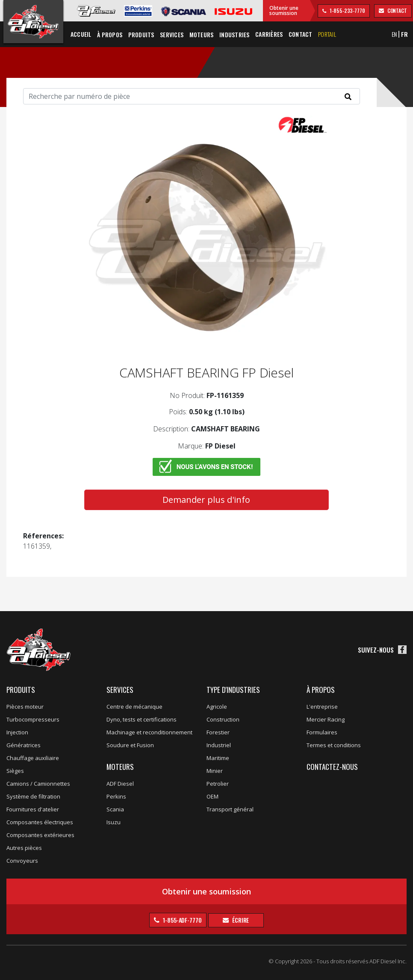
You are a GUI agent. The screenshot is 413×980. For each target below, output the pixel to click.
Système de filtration (33, 796)
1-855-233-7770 (347, 10)
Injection (17, 732)
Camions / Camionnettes (38, 784)
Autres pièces (24, 848)
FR (404, 34)
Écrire (240, 920)
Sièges (15, 771)
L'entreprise (322, 707)
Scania (115, 809)
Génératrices (24, 745)
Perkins (116, 796)
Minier (215, 771)
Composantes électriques (40, 822)
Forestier (218, 732)
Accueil (81, 34)
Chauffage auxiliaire (33, 758)
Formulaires (322, 732)
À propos (321, 690)
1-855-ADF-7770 (182, 920)
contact (397, 10)
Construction (223, 719)
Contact (301, 34)
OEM (212, 796)
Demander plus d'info (206, 500)
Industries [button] (234, 34)
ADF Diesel (120, 784)
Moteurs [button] (202, 34)
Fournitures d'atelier (33, 809)
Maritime (218, 758)
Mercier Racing (326, 719)
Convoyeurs (22, 861)
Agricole (217, 707)
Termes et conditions (334, 745)
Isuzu (114, 822)
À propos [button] (110, 34)
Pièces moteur (25, 707)
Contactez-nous (332, 767)
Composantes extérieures (40, 835)
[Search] (192, 96)
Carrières (269, 34)
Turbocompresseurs (33, 719)
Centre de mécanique (134, 707)
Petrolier (218, 784)
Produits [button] (141, 34)
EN (394, 34)
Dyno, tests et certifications (142, 719)
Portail (327, 34)
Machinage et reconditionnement (149, 732)
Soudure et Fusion (130, 745)
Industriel (219, 745)
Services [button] (172, 34)
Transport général (230, 809)
